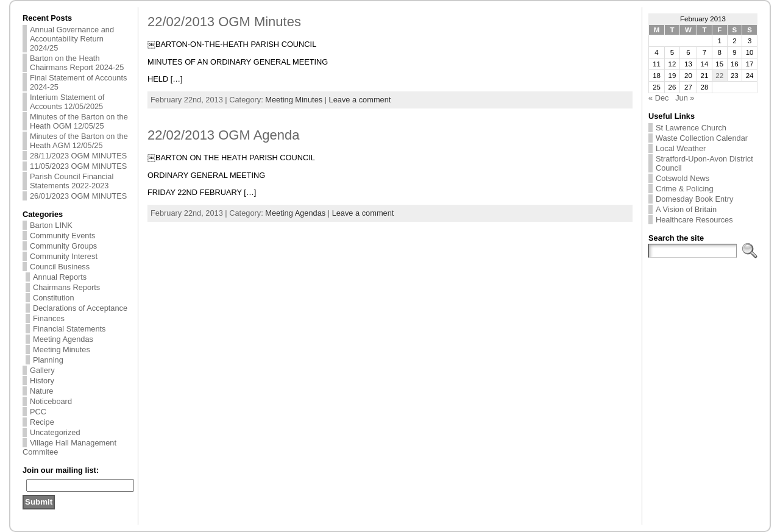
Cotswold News (682, 178)
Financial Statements (69, 329)
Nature (41, 391)
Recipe (42, 422)
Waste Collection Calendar (702, 138)
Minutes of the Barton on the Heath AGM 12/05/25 (79, 141)
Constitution (54, 298)
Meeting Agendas (63, 339)
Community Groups (63, 246)
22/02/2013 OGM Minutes (224, 22)
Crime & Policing (685, 189)
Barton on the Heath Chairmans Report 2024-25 (77, 63)
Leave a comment (360, 100)
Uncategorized (55, 432)
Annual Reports (60, 277)
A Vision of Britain (686, 209)
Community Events (62, 236)
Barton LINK (51, 225)
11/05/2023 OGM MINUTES (78, 166)
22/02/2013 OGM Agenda (224, 135)
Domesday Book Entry (694, 199)
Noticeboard (51, 401)
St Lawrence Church (691, 128)
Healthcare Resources (694, 220)
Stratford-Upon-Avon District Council (704, 163)
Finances (49, 318)
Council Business (60, 267)
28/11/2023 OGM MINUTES (78, 156)
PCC (38, 412)
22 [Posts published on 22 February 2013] (719, 76)
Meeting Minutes (62, 349)
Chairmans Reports (66, 287)
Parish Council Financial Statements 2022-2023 (72, 181)
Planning (48, 360)
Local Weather (681, 148)
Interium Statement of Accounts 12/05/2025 (67, 102)
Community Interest (64, 256)
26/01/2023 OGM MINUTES (78, 196)
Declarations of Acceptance (80, 308)
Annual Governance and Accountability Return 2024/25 (72, 39)
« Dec (658, 98)
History (42, 381)
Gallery (42, 370)
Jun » (685, 98)
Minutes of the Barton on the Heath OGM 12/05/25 (79, 121)
